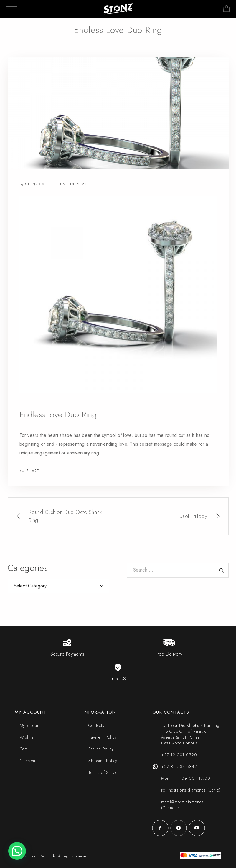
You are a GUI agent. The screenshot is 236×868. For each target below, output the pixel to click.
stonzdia (35, 184)
